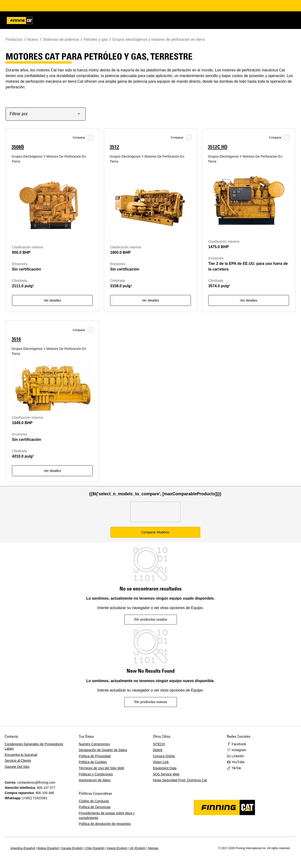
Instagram (239, 750)
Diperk (158, 750)
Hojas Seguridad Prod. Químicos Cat (180, 780)
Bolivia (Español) (48, 848)
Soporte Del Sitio (17, 767)
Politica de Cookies (93, 762)
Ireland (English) (117, 848)
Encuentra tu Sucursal (21, 755)
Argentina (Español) (23, 848)
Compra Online (164, 756)
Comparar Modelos (155, 532)
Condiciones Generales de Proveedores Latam (34, 746)
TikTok (236, 768)
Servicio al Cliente (18, 761)
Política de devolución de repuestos (105, 824)
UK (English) (138, 848)
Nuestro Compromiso (94, 744)
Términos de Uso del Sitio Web (102, 768)
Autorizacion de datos (95, 780)
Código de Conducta (94, 801)
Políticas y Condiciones (96, 774)
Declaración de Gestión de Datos (103, 750)
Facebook (239, 744)
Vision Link (161, 762)
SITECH (159, 744)
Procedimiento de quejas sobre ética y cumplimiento (107, 815)
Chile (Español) (95, 848)
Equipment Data (165, 768)
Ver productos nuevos (151, 702)
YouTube (238, 762)
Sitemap (153, 848)
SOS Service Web (166, 774)
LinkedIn (238, 756)
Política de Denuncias (95, 807)
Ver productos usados (151, 619)
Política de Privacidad (95, 756)
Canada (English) (72, 848)
